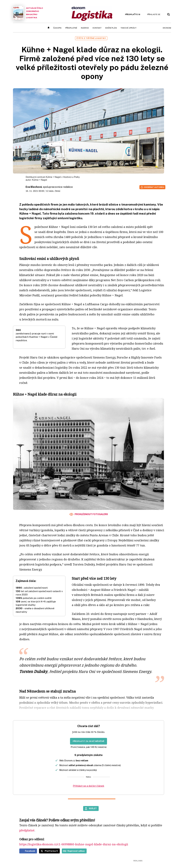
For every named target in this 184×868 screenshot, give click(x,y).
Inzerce (85, 28)
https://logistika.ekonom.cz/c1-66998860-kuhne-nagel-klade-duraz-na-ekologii (74, 844)
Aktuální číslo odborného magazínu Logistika (28, 13)
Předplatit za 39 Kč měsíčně (89, 741)
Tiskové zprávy (129, 28)
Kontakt (97, 28)
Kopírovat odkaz (76, 851)
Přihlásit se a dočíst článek (89, 786)
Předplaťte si (133, 14)
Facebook (30, 851)
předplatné (27, 830)
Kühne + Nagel (40, 180)
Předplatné (71, 28)
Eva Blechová (34, 187)
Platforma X (51, 851)
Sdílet (93, 808)
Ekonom (167, 28)
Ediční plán (111, 28)
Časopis (57, 28)
